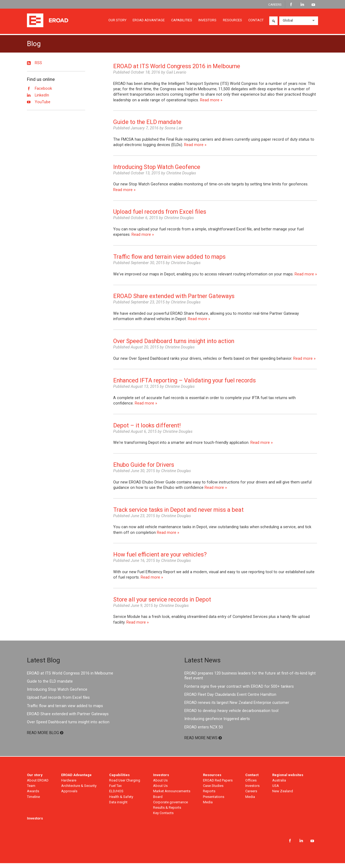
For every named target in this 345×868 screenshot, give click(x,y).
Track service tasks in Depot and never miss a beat (178, 515)
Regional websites (288, 780)
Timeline (33, 802)
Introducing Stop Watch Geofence (157, 172)
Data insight (118, 807)
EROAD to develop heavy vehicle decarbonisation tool (231, 716)
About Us (160, 785)
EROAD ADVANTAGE (149, 22)
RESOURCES (232, 22)
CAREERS (275, 4)
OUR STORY (117, 22)
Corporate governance (170, 807)
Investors (161, 780)
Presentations (214, 802)
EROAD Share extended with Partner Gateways (174, 301)
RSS (34, 68)
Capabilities (119, 780)
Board (158, 802)
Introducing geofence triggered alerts (217, 724)
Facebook (291, 5)
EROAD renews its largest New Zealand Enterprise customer (237, 708)
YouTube (313, 5)
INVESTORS (207, 22)
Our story (35, 780)
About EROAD (38, 785)
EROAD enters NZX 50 (204, 732)
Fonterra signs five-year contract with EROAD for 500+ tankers (239, 691)
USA (276, 791)
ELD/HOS (116, 796)
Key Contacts (163, 818)
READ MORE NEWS (203, 743)
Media (208, 807)
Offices (251, 785)
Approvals (69, 796)
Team (31, 791)
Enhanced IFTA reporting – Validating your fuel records (184, 385)
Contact (252, 780)
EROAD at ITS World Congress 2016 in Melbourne (177, 71)
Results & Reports (167, 812)
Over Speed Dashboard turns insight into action (174, 346)
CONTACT (256, 22)
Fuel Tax (115, 791)
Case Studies (213, 791)
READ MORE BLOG (45, 738)
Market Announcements (172, 796)
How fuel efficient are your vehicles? (160, 560)
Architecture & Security (79, 791)
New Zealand (283, 796)
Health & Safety (121, 802)
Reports (209, 796)
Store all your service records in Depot (162, 604)
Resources (212, 780)
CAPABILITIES (182, 22)
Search (273, 22)
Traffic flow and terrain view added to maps (169, 262)
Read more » (211, 105)
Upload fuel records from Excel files (160, 217)
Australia (279, 785)
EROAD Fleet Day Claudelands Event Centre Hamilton (230, 699)
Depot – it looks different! (147, 430)
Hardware (69, 785)
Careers (251, 796)
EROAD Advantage (76, 780)
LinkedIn (302, 5)
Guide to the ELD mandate (147, 127)
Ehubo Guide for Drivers (144, 470)
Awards (33, 796)
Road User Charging (125, 785)
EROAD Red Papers (218, 785)
